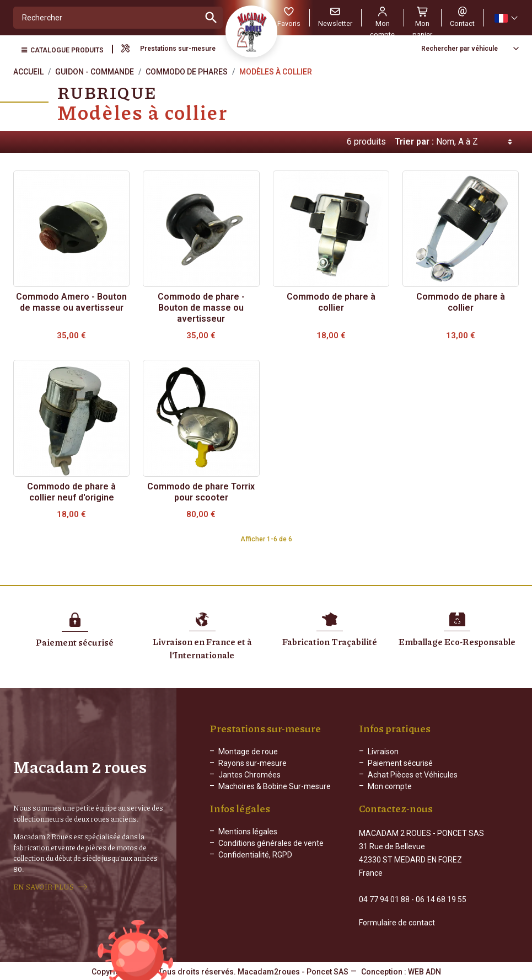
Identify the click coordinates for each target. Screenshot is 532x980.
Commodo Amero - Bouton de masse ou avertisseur (71, 302)
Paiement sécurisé (400, 763)
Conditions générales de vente (271, 843)
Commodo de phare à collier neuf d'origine (71, 492)
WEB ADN (424, 972)
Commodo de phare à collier (331, 302)
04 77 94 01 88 (384, 899)
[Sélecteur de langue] (506, 18)
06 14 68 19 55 (441, 899)
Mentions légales (248, 832)
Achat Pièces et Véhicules (413, 775)
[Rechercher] (107, 18)
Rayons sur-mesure (252, 763)
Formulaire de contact (397, 923)
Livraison (383, 752)
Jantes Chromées (249, 775)
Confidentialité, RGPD (255, 855)
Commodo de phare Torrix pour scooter (201, 492)
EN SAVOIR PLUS (44, 887)
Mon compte (390, 786)
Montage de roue (248, 752)
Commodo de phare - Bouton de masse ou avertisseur (201, 308)
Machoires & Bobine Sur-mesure (275, 786)
